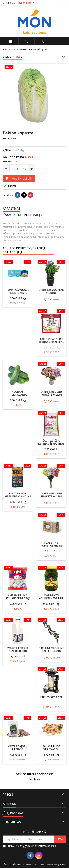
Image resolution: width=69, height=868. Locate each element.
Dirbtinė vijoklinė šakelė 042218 (51, 649)
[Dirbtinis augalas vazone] (51, 263)
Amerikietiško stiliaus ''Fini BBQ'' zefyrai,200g (18, 598)
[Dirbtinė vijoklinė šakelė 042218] (51, 621)
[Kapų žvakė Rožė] (51, 670)
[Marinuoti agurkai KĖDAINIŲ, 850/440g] (51, 568)
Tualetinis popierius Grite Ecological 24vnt (51, 546)
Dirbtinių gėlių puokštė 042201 (51, 393)
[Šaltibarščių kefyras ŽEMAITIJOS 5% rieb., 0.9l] (51, 413)
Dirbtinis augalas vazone (51, 291)
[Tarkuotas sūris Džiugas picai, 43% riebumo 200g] (51, 312)
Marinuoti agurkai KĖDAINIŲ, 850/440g (51, 598)
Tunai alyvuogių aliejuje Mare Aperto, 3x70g (18, 293)
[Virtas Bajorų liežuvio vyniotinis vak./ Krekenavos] (18, 719)
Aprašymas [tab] (11, 209)
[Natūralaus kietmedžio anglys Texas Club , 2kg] (18, 466)
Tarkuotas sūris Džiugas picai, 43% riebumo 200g (51, 342)
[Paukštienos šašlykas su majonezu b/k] (51, 719)
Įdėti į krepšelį (18, 178)
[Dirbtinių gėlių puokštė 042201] (51, 364)
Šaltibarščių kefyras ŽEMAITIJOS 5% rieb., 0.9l (51, 444)
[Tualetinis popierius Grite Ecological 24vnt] (51, 515)
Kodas (6, 138)
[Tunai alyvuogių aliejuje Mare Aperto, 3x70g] (18, 263)
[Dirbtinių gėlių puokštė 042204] (51, 466)
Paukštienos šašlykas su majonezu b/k (51, 749)
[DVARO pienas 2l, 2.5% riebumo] (18, 621)
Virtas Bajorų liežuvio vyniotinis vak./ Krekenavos (18, 751)
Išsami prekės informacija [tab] (23, 215)
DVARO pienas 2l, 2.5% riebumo (18, 649)
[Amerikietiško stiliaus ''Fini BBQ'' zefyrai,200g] (18, 568)
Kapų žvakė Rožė (51, 697)
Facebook (34, 779)
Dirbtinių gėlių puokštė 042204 (51, 495)
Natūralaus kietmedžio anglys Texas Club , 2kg (18, 496)
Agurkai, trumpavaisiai (18, 393)
